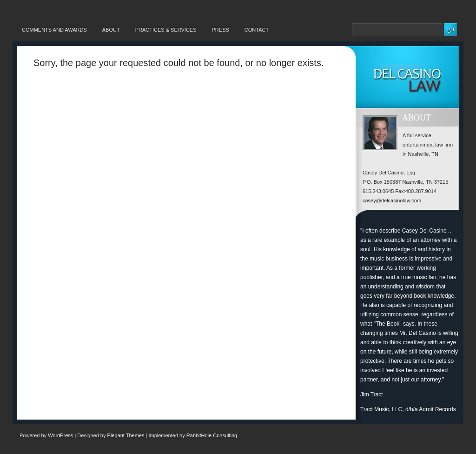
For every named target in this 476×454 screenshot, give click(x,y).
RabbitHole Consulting (212, 435)
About (111, 30)
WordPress (60, 435)
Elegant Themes (126, 435)
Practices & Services (166, 30)
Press (221, 30)
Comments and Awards (54, 30)
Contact (257, 30)
